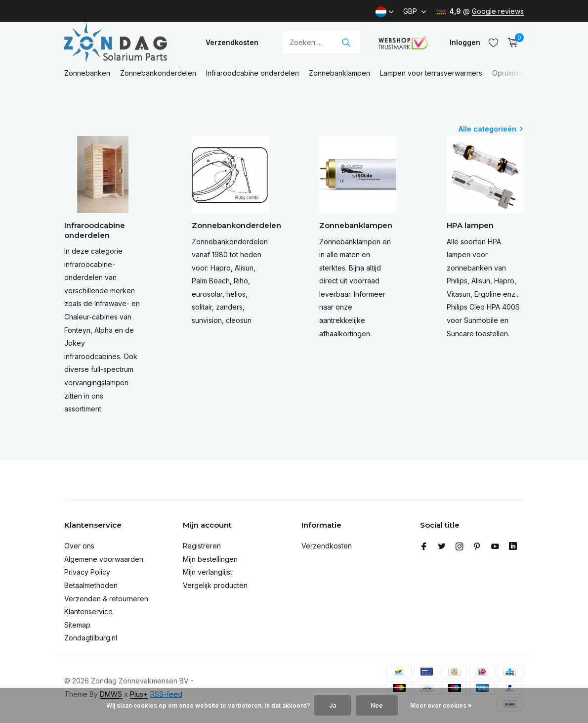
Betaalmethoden (91, 585)
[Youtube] (495, 547)
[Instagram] (460, 547)
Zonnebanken (87, 73)
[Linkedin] (513, 547)
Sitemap (77, 625)
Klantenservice (88, 611)
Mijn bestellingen (210, 559)
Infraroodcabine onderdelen (252, 73)
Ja (333, 705)
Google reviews (498, 11)
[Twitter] (442, 547)
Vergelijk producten (215, 585)
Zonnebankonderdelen (158, 73)
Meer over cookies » (441, 705)
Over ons (79, 546)
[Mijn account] (465, 42)
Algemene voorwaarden (104, 559)
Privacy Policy (87, 572)
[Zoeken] (321, 42)
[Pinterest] (477, 547)
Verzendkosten (232, 42)
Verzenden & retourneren (106, 599)
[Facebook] (424, 547)
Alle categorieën (487, 129)
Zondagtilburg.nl (91, 638)
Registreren (202, 546)
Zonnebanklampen (339, 73)
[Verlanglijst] (493, 43)
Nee (377, 705)
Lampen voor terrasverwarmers (431, 73)
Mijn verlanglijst (208, 572)
